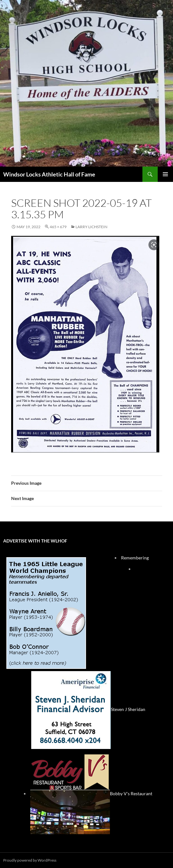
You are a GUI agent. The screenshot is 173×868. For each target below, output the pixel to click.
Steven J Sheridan (88, 709)
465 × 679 (58, 227)
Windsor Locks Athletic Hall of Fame (49, 174)
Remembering (135, 558)
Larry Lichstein (91, 227)
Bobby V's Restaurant (91, 793)
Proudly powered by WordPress (30, 860)
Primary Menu (165, 174)
